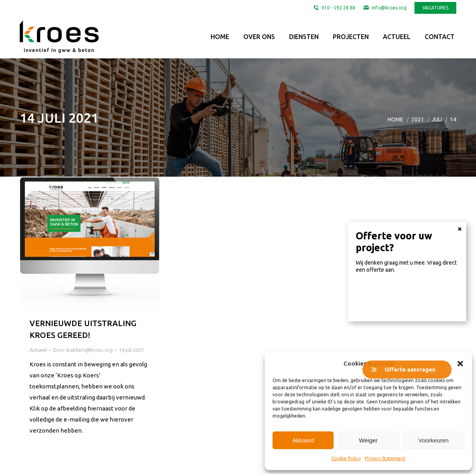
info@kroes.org (385, 8)
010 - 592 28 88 (334, 8)
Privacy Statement (385, 458)
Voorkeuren (434, 440)
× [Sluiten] (460, 297)
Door (83, 350)
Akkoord (303, 440)
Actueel (38, 350)
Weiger (368, 440)
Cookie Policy (346, 458)
